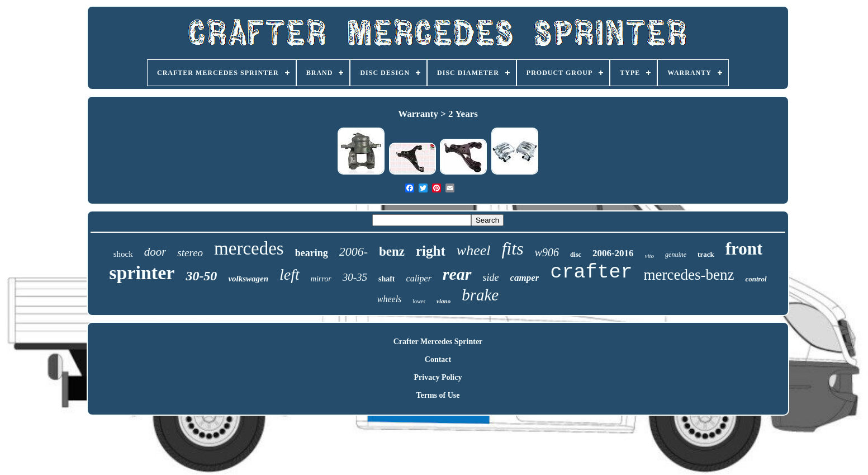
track (706, 254)
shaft (387, 279)
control (756, 279)
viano (444, 301)
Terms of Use (438, 395)
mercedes (249, 248)
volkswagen (248, 279)
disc (576, 255)
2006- (354, 251)
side (491, 278)
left (290, 274)
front (744, 249)
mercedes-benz (689, 275)
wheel (474, 250)
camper (525, 278)
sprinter (142, 273)
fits (512, 248)
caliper (419, 278)
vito (650, 256)
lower (419, 301)
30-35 (355, 277)
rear (457, 274)
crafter (591, 272)
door (155, 252)
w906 (547, 252)
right (431, 251)
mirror (321, 279)
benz (392, 251)
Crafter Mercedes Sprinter (438, 342)
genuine (676, 255)
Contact (438, 359)
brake (480, 295)
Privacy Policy (438, 377)
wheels (390, 299)
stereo (190, 253)
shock (123, 254)
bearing (312, 253)
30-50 (201, 276)
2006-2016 (613, 253)
